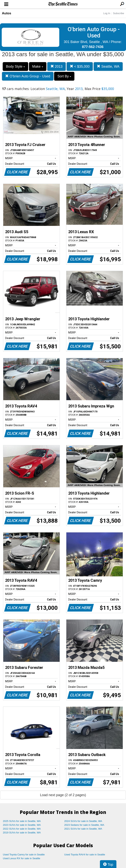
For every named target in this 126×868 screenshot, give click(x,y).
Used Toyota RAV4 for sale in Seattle (85, 855)
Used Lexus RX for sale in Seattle (21, 858)
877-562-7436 (93, 47)
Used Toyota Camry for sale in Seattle (24, 855)
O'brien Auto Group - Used (28, 76)
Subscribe (119, 13)
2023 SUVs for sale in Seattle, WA (22, 825)
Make (38, 67)
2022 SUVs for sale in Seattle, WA (22, 829)
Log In (107, 13)
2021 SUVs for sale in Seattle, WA (83, 829)
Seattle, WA (108, 66)
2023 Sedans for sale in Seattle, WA (84, 825)
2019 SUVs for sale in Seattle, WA (22, 833)
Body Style (15, 67)
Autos (7, 13)
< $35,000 (80, 66)
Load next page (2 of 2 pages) (63, 795)
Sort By (64, 76)
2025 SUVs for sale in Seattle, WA (22, 821)
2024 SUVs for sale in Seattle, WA (83, 821)
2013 (56, 66)
